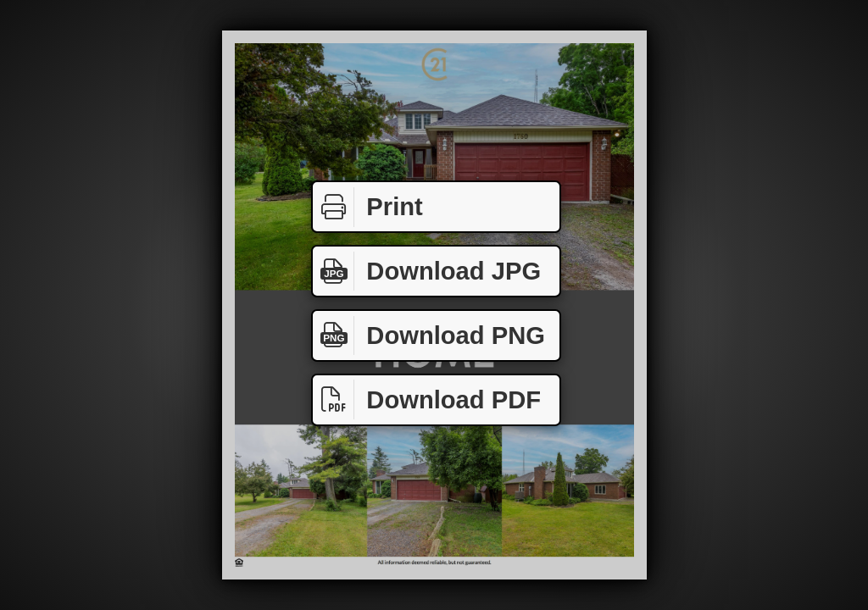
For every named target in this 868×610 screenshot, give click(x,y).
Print (368, 207)
